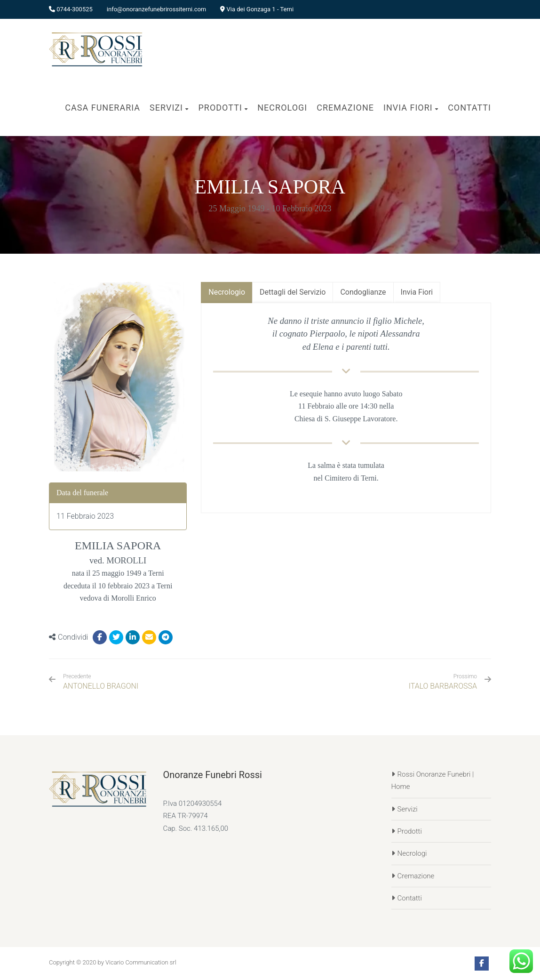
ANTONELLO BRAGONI (101, 682)
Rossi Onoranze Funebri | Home (433, 780)
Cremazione (416, 876)
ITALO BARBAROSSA (443, 686)
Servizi (408, 809)
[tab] (227, 293)
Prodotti (410, 831)
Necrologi (412, 853)
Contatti (410, 898)
